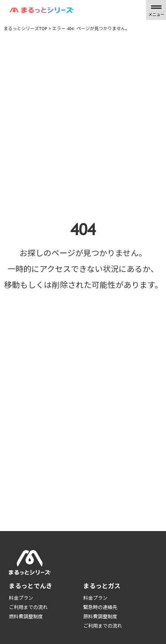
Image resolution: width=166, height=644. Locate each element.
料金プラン (21, 598)
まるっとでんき (31, 586)
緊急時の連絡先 (100, 607)
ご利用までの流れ (28, 607)
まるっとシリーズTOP (25, 29)
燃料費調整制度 (26, 617)
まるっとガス (102, 586)
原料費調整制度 (100, 617)
